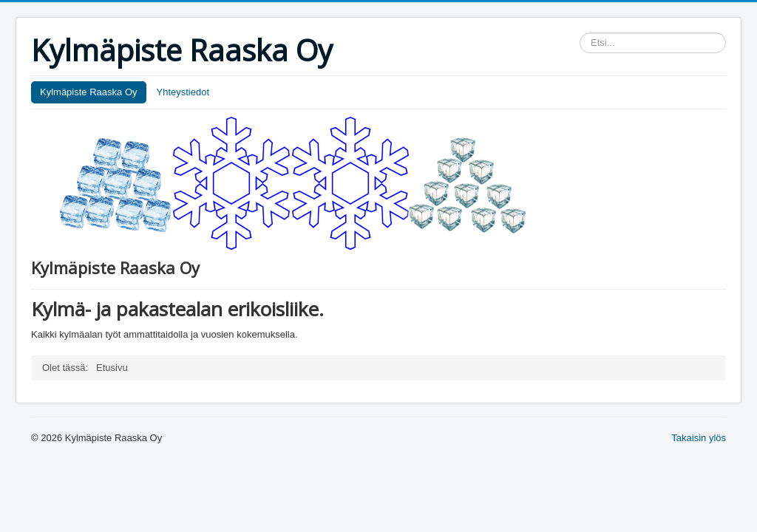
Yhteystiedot (183, 92)
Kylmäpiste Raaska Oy (89, 92)
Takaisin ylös (699, 438)
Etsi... (580, 33)
